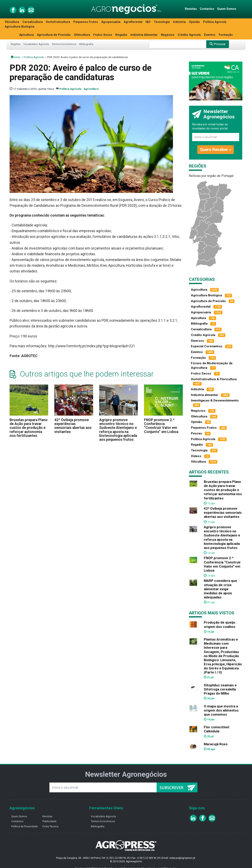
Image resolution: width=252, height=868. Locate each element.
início (16, 57)
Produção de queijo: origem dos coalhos (220, 624)
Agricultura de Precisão (54, 35)
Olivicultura (82, 35)
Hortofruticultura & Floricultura (214, 379)
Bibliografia (86, 44)
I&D (148, 22)
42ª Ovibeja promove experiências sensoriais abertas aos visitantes (73, 426)
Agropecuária (111, 22)
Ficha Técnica (50, 826)
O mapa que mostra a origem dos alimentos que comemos (221, 710)
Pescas (196, 433)
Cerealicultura (33, 22)
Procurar (218, 44)
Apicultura (26, 35)
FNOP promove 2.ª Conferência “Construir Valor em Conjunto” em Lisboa (161, 426)
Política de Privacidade (25, 826)
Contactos (207, 9)
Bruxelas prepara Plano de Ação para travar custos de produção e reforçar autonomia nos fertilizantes (29, 428)
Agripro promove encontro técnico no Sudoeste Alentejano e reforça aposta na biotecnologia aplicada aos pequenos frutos (118, 430)
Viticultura (12, 22)
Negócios (168, 35)
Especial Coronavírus (207, 346)
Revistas (191, 9)
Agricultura (91, 89)
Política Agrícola (215, 22)
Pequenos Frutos (86, 22)
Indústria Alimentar (144, 35)
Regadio (121, 35)
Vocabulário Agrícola (36, 44)
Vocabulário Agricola (103, 816)
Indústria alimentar (205, 395)
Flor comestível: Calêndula (217, 729)
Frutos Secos (103, 35)
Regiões (16, 44)
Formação (226, 35)
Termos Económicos (64, 44)
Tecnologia (162, 22)
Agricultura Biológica (20, 27)
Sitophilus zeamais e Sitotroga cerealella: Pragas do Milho (220, 689)
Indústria (179, 22)
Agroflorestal (133, 22)
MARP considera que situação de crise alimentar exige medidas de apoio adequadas (220, 589)
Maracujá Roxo (216, 744)
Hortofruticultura (58, 22)
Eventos (210, 35)
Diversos (197, 341)
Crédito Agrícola (189, 35)
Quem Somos (227, 9)
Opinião (194, 22)
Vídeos (196, 456)
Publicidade (49, 821)
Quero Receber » (216, 150)
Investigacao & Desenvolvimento (215, 400)
